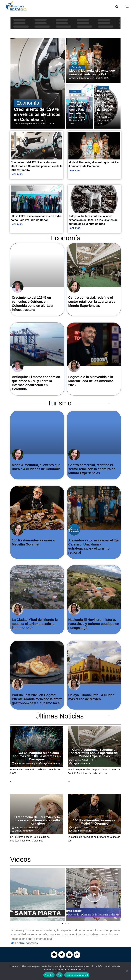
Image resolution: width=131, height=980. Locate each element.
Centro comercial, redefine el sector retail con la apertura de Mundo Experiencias (92, 302)
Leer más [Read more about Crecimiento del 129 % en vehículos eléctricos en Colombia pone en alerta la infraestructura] (17, 174)
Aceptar (49, 975)
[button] (14, 895)
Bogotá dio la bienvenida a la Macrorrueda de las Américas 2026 (91, 381)
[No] (127, 971)
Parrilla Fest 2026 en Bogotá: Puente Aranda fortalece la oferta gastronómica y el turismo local (37, 699)
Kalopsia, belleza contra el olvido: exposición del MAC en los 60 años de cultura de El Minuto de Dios (93, 220)
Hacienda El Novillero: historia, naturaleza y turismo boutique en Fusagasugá (94, 624)
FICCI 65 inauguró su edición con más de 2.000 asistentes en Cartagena (37, 756)
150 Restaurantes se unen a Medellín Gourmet (94, 822)
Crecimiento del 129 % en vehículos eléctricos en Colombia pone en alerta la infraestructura (37, 166)
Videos (20, 859)
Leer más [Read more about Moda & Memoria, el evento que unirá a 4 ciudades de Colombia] (74, 170)
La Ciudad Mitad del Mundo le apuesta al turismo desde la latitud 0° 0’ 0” (35, 624)
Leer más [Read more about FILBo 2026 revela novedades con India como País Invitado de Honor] (17, 224)
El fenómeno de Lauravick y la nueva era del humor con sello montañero (37, 820)
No (59, 975)
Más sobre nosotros (24, 943)
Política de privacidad (77, 975)
